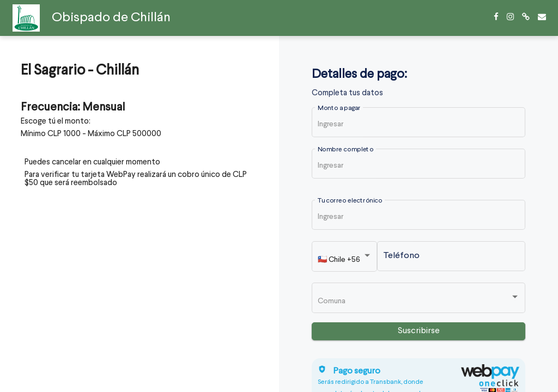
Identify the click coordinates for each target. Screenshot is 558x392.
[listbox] (345, 259)
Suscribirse (419, 331)
